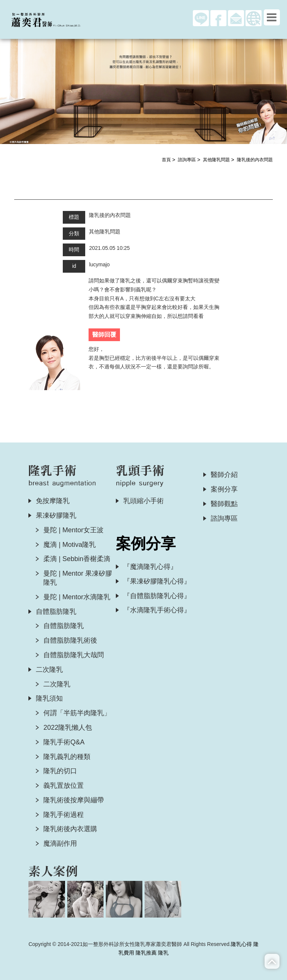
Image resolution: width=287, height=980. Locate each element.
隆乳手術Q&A (64, 742)
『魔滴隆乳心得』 (150, 567)
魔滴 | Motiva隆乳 (70, 545)
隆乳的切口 (60, 771)
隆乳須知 (49, 698)
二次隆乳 (49, 670)
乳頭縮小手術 (143, 501)
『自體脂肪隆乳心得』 (157, 596)
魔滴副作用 (60, 843)
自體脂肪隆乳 (56, 612)
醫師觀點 (224, 504)
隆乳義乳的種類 (67, 757)
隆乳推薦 (146, 953)
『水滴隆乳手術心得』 (157, 610)
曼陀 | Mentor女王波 (73, 530)
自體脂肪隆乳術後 (70, 640)
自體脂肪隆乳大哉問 (74, 655)
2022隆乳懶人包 (68, 728)
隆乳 (163, 953)
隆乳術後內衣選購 (70, 829)
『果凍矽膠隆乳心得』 (157, 581)
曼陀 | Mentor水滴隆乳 (77, 597)
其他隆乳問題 (216, 160)
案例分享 (224, 489)
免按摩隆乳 (53, 501)
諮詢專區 (187, 160)
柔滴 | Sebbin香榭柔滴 (77, 559)
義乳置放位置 (64, 785)
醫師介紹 (224, 475)
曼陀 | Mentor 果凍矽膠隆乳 (78, 578)
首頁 (166, 160)
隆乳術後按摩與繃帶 (74, 800)
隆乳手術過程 (64, 815)
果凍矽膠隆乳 (56, 515)
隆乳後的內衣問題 (255, 160)
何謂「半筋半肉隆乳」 (77, 713)
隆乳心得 (241, 944)
